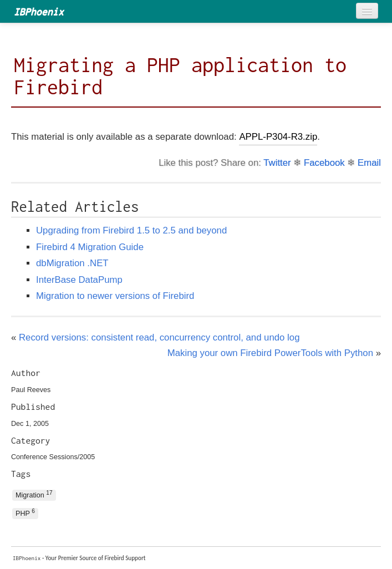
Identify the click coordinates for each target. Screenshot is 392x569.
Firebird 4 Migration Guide (90, 247)
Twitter (277, 163)
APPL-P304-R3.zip (278, 137)
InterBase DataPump (79, 280)
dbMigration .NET (72, 263)
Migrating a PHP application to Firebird (180, 76)
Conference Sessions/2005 (53, 457)
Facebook (324, 163)
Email (369, 163)
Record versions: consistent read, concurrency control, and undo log (159, 337)
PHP (25, 513)
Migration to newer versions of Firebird (115, 296)
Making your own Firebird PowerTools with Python (270, 353)
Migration (34, 494)
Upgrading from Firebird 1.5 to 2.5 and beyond (131, 230)
